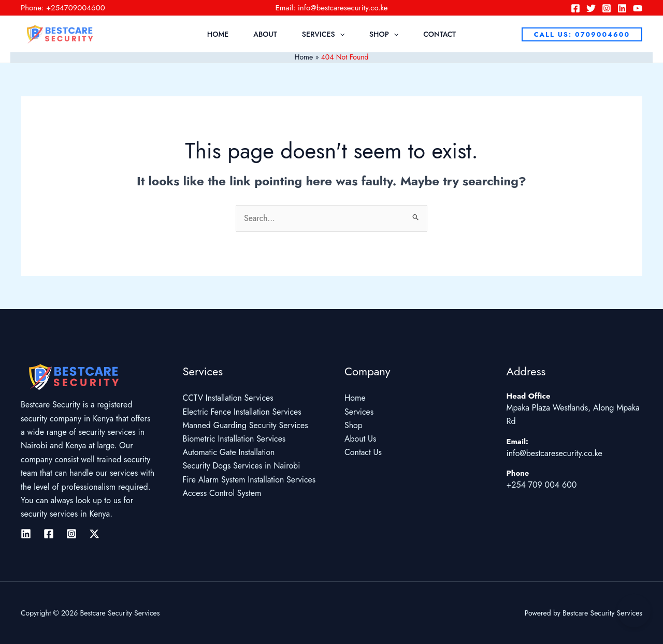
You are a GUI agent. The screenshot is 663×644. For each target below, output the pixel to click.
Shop (384, 34)
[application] (340, 34)
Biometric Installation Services (235, 439)
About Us (361, 439)
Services (323, 34)
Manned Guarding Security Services (246, 425)
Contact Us (363, 453)
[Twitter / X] (94, 534)
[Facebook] (575, 8)
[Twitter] (591, 8)
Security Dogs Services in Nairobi (242, 467)
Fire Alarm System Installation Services (250, 480)
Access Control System (222, 494)
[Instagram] (607, 8)
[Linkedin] (622, 8)
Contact (439, 34)
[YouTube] (638, 8)
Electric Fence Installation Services (243, 412)
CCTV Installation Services (229, 398)
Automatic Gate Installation (229, 453)
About (265, 34)
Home (218, 34)
